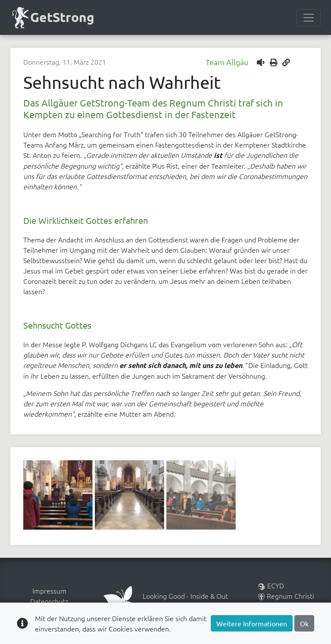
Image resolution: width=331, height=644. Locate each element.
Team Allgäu (227, 62)
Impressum (49, 591)
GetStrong (52, 17)
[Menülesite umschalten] (309, 18)
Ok (304, 623)
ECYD (271, 585)
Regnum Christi (286, 596)
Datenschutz (49, 601)
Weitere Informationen (252, 623)
